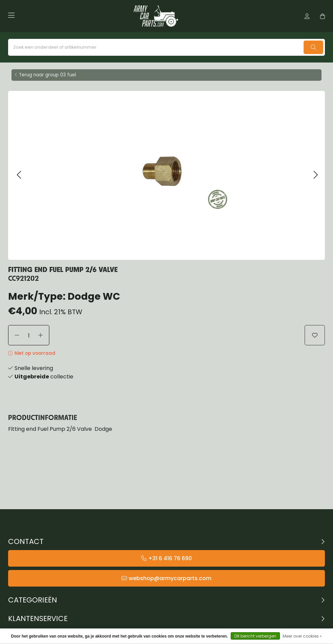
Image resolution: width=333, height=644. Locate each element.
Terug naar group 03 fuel (47, 75)
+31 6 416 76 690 (170, 558)
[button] (19, 175)
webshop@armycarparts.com (170, 578)
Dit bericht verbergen (255, 636)
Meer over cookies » (302, 636)
